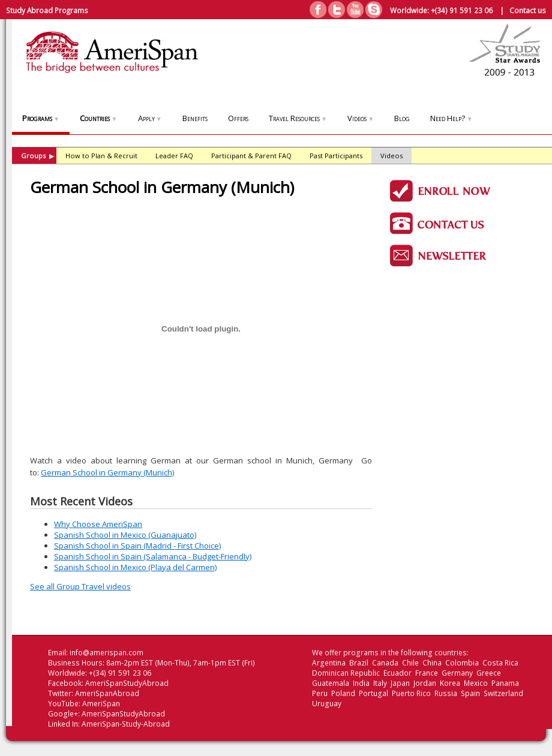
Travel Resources (298, 118)
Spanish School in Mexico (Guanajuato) (125, 535)
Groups (37, 156)
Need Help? (451, 118)
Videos (361, 118)
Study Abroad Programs (47, 10)
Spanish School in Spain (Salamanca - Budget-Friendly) (153, 556)
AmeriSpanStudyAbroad (127, 683)
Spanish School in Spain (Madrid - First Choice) (137, 546)
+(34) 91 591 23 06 (462, 10)
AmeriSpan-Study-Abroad (126, 724)
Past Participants (336, 156)
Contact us (528, 10)
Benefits (195, 118)
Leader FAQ (174, 156)
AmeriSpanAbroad (107, 693)
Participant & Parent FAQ (251, 156)
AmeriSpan (101, 704)
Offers (238, 118)
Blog (402, 118)
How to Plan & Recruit (101, 156)
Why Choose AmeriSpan (98, 524)
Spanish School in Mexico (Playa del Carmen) (135, 567)
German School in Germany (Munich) (107, 472)
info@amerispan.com (106, 653)
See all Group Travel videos (80, 586)
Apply (150, 118)
